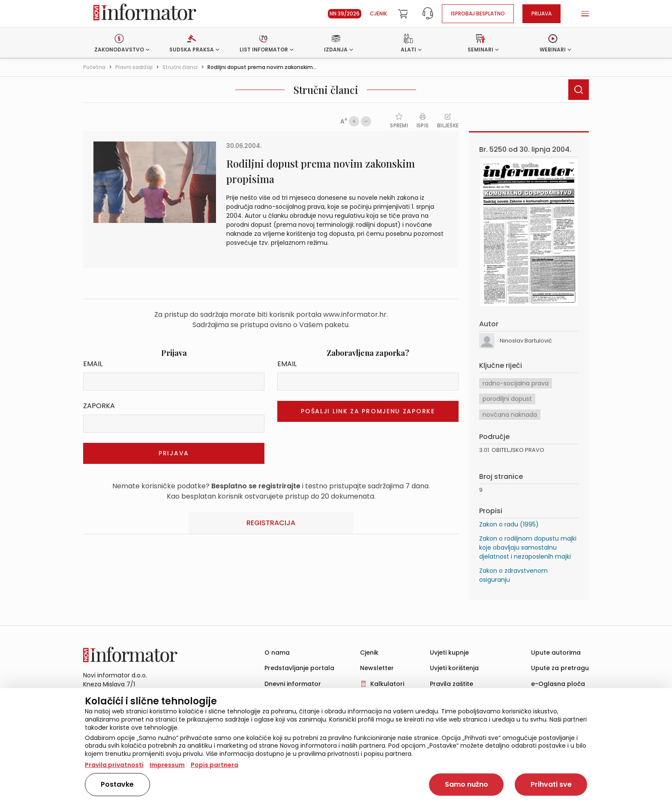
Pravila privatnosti (114, 765)
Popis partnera (214, 765)
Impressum (167, 765)
